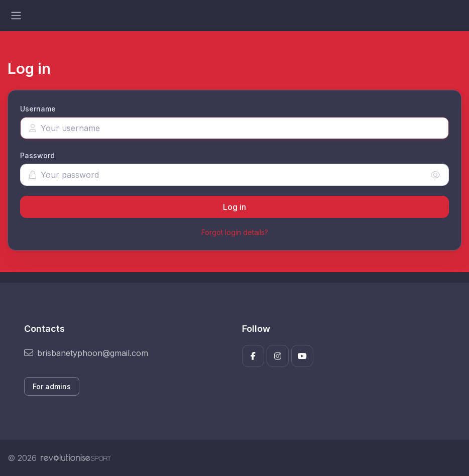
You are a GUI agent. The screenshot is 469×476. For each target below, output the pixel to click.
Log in (234, 207)
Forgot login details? (235, 232)
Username (38, 109)
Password (37, 155)
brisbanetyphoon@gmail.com (86, 353)
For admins (52, 386)
